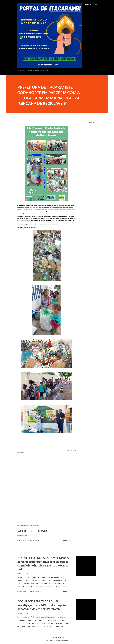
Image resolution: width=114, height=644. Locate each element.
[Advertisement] (44, 505)
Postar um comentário (35, 541)
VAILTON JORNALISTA (32, 531)
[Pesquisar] (88, 4)
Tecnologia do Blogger (57, 637)
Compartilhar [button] (89, 122)
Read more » (66, 541)
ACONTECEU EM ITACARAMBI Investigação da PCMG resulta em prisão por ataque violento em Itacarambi (43, 605)
